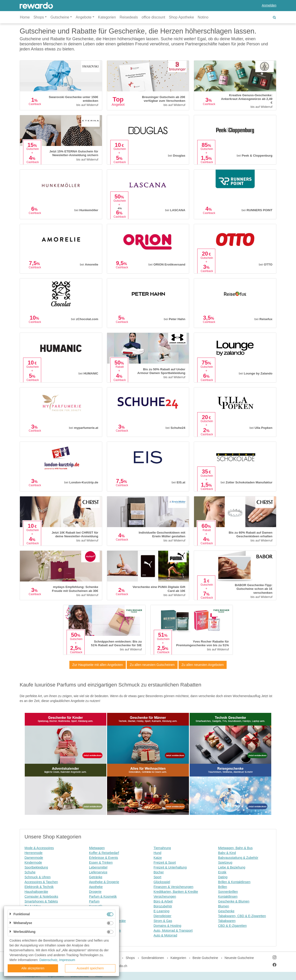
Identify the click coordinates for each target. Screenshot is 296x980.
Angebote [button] (84, 17)
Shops (130, 958)
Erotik (222, 872)
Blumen (224, 906)
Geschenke (226, 911)
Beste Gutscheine (205, 958)
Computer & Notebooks (41, 897)
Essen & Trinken (101, 863)
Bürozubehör (163, 906)
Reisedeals (129, 17)
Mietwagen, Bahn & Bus (235, 848)
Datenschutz (48, 960)
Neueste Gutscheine (239, 958)
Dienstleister (162, 916)
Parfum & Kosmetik (103, 897)
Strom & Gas (163, 921)
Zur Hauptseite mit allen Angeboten (98, 665)
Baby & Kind (227, 853)
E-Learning (162, 911)
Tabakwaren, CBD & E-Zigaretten (242, 916)
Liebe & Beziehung (232, 867)
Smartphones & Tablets (41, 901)
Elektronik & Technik (39, 887)
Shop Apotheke (181, 17)
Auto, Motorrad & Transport (173, 931)
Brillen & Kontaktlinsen (234, 882)
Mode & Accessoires (39, 848)
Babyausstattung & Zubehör (238, 858)
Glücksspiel (162, 882)
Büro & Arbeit (163, 901)
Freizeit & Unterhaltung (170, 867)
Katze (158, 858)
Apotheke (96, 887)
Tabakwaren (227, 921)
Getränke (96, 877)
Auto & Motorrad (165, 935)
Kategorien (107, 17)
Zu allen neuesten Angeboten (203, 665)
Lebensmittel (98, 867)
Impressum (67, 960)
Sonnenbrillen (228, 892)
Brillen (223, 887)
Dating (223, 877)
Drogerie (95, 892)
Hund (157, 853)
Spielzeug (225, 863)
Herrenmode (34, 853)
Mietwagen (97, 848)
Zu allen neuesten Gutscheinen (152, 665)
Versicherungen (165, 897)
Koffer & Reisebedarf (104, 853)
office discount (153, 17)
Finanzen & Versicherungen (173, 887)
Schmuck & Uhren (38, 877)
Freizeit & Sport (165, 863)
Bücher (159, 872)
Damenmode (34, 858)
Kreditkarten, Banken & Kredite (176, 892)
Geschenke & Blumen (234, 901)
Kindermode (33, 863)
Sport (157, 877)
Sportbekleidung (36, 867)
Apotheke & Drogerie (104, 882)
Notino (203, 17)
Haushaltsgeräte (36, 892)
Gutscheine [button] (60, 17)
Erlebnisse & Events (103, 858)
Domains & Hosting (167, 926)
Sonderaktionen (153, 958)
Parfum (94, 901)
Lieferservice (98, 872)
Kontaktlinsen (228, 897)
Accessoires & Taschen (41, 882)
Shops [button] (39, 17)
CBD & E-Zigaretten (232, 926)
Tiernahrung (162, 848)
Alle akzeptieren (33, 968)
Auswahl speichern (90, 968)
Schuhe (30, 872)
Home (25, 17)
